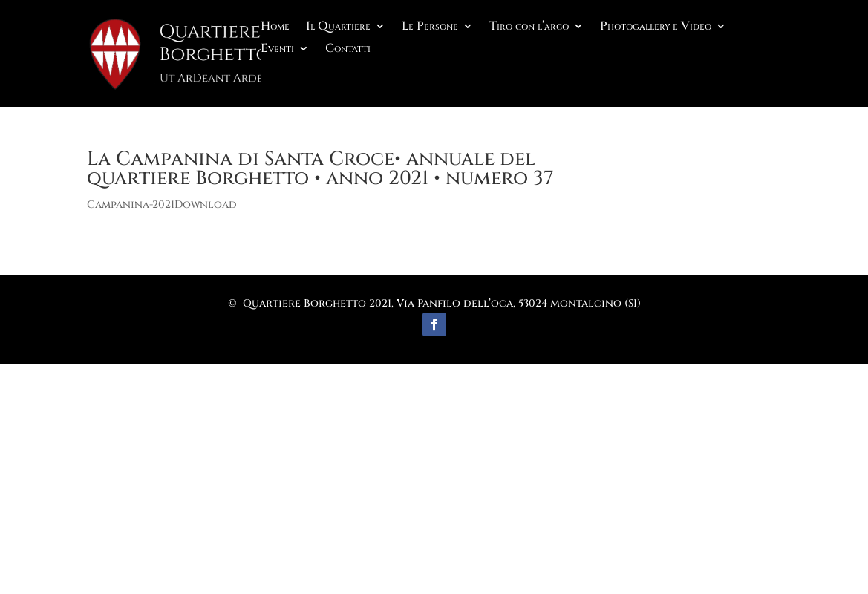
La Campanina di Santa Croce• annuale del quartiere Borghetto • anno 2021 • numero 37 (320, 169)
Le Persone (430, 27)
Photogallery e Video (656, 27)
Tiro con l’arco (529, 27)
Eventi (277, 50)
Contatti (348, 50)
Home (275, 27)
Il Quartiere (338, 27)
